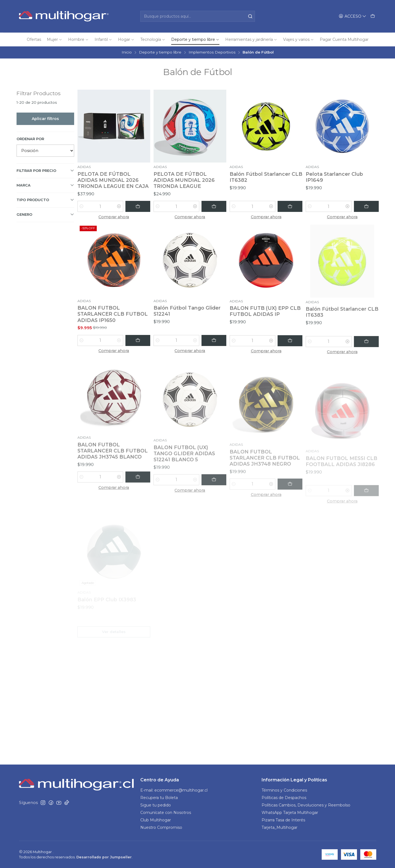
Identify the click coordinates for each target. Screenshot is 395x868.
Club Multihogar (156, 820)
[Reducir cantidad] (82, 206)
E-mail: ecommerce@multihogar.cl (174, 790)
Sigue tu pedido (156, 805)
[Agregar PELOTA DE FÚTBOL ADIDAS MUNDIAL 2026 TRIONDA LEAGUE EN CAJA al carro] (138, 206)
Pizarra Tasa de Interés (283, 820)
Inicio (127, 52)
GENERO (45, 214)
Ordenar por (30, 139)
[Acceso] (353, 16)
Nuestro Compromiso (161, 827)
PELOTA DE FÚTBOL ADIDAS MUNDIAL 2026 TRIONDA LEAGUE (184, 180)
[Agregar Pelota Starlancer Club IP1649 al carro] (366, 206)
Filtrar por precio (45, 171)
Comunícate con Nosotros (166, 813)
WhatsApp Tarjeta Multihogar (290, 813)
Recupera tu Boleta (159, 798)
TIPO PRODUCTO (45, 200)
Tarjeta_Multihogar (280, 827)
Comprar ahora (114, 217)
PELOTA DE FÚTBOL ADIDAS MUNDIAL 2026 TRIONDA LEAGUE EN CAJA (113, 180)
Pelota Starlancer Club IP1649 (334, 177)
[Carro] (373, 16)
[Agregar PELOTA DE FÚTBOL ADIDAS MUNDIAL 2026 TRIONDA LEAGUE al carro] (214, 206)
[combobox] (198, 16)
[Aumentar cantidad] (119, 206)
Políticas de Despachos (284, 798)
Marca (45, 185)
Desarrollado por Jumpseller (104, 857)
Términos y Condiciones (284, 790)
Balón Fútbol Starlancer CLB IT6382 (266, 177)
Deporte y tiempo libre (160, 52)
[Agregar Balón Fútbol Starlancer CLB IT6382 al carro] (290, 206)
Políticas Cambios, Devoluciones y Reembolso (306, 805)
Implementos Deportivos (212, 52)
